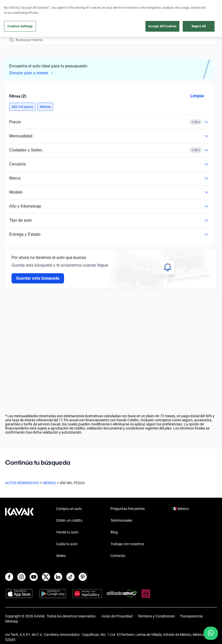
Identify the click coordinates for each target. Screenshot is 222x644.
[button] (22, 107)
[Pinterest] (83, 577)
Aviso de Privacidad (117, 616)
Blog (114, 532)
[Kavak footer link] (19, 533)
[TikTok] (70, 577)
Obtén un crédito (69, 520)
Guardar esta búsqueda (38, 278)
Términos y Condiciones (156, 616)
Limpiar (197, 96)
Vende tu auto (67, 532)
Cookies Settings (20, 26)
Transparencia (191, 616)
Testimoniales (121, 520)
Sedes (61, 556)
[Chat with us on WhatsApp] (211, 633)
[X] (46, 577)
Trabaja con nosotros (127, 544)
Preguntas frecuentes (128, 509)
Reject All (199, 26)
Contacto (118, 556)
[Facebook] (9, 577)
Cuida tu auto (67, 544)
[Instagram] (21, 577)
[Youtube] (34, 577)
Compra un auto (69, 509)
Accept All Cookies (162, 26)
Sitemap (12, 621)
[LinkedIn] (58, 577)
